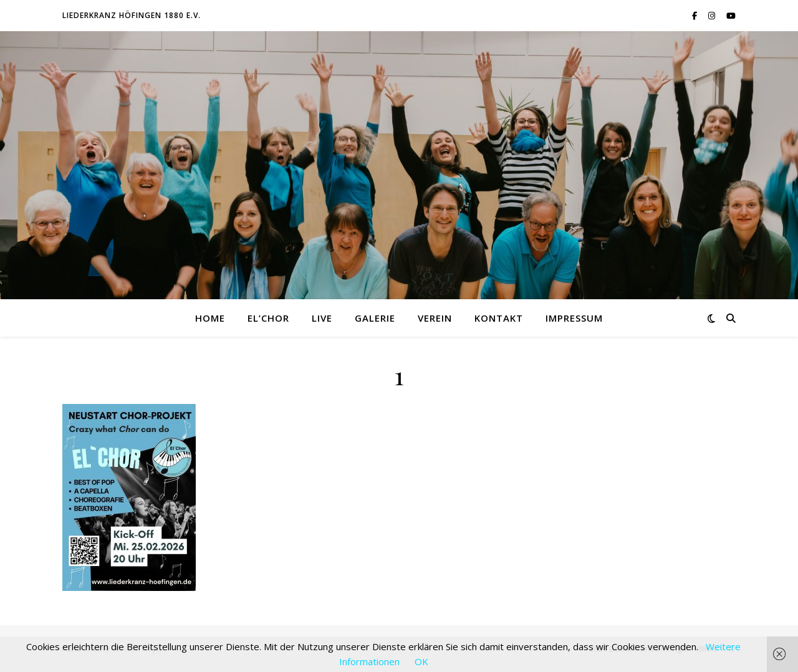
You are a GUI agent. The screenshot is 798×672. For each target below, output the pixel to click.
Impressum (574, 318)
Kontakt (499, 318)
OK (421, 661)
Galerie (375, 318)
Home (210, 318)
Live (322, 318)
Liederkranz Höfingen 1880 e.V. (132, 15)
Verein (435, 318)
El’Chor (268, 318)
